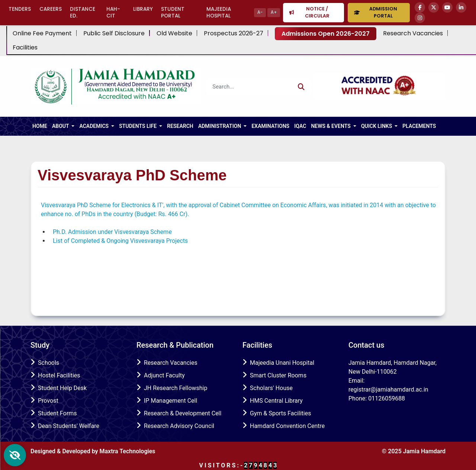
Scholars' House (271, 388)
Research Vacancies (413, 33)
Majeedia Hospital (219, 12)
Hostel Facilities (59, 375)
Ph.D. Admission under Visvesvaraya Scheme (112, 232)
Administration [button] (220, 126)
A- (260, 12)
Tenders (20, 9)
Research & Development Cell (183, 413)
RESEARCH (180, 126)
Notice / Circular (309, 12)
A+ (274, 12)
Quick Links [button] (377, 126)
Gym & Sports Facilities (280, 413)
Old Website (174, 33)
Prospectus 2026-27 (234, 33)
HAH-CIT (113, 12)
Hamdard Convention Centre (287, 426)
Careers (51, 9)
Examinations (270, 126)
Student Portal (173, 12)
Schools (49, 363)
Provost (48, 401)
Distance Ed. (83, 12)
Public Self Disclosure (114, 33)
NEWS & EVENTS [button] (331, 126)
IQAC (300, 126)
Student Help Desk (62, 388)
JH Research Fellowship (176, 388)
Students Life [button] (138, 126)
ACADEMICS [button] (94, 126)
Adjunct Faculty (164, 375)
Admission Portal (375, 12)
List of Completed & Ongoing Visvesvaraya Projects (120, 241)
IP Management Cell (171, 401)
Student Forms (57, 413)
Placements (419, 126)
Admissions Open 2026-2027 (326, 34)
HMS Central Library (276, 401)
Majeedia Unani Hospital (282, 363)
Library (143, 9)
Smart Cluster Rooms (278, 375)
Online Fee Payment (42, 33)
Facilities (25, 48)
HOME (40, 126)
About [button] (61, 126)
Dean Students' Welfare (69, 426)
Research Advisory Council (179, 426)
